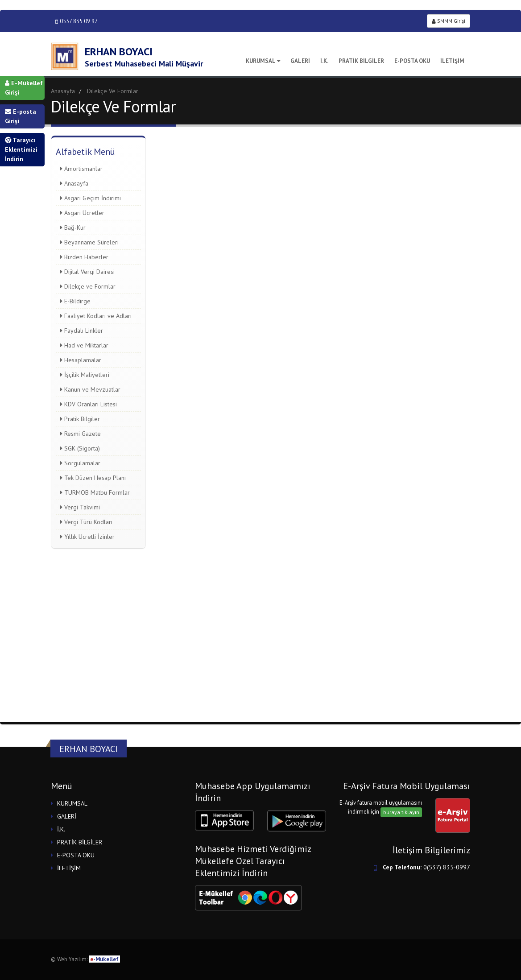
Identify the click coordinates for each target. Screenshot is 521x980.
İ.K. (324, 61)
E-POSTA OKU (412, 61)
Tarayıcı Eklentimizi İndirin (21, 149)
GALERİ (300, 61)
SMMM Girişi (449, 21)
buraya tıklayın (401, 812)
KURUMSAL (263, 61)
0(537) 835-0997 (447, 867)
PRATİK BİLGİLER (361, 61)
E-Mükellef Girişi (24, 88)
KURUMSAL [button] (72, 803)
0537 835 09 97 (76, 21)
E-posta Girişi (21, 116)
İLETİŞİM (452, 61)
